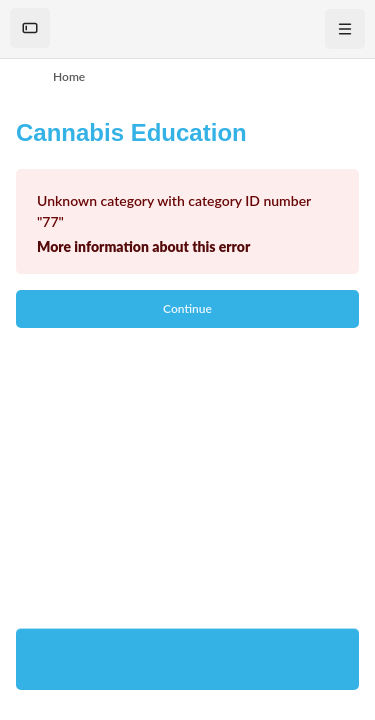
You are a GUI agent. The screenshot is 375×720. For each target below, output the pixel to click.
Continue (187, 308)
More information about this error (143, 246)
